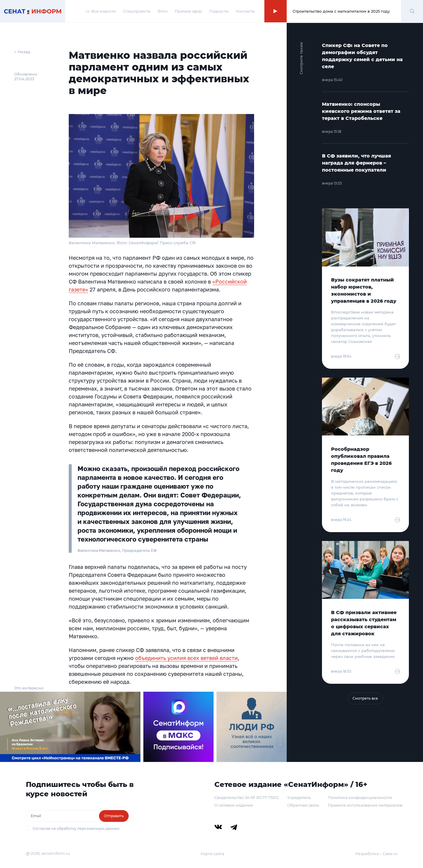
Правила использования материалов (365, 805)
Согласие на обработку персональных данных (76, 828)
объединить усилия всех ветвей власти (186, 658)
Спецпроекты (137, 11)
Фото (162, 11)
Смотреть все (365, 698)
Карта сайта (213, 854)
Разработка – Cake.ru (376, 854)
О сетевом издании (234, 805)
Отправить (114, 816)
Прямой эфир (188, 11)
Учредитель (299, 797)
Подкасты (219, 11)
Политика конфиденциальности (360, 797)
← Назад (22, 52)
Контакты (245, 11)
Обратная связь (303, 805)
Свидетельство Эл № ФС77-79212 (246, 797)
